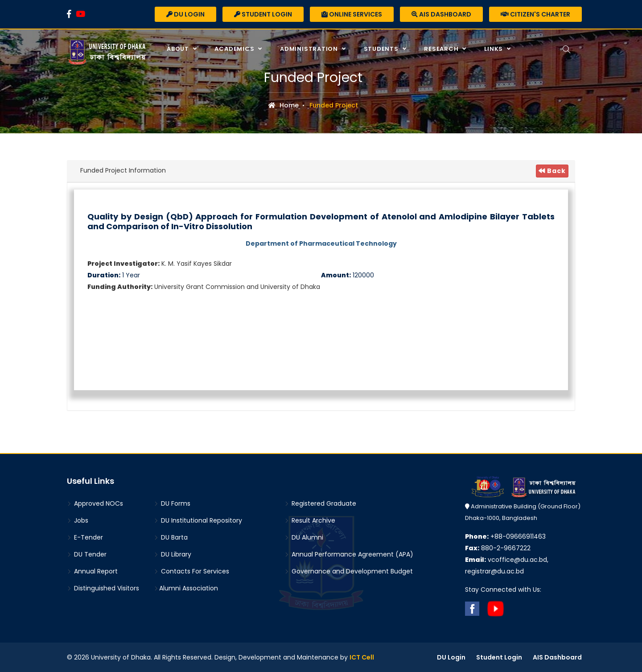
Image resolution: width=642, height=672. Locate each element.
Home (284, 105)
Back (552, 171)
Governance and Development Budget (349, 571)
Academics (235, 49)
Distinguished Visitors (103, 588)
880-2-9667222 (498, 548)
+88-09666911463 (505, 536)
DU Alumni (304, 537)
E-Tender (85, 537)
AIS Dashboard (441, 14)
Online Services (352, 14)
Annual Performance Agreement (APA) (349, 554)
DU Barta (171, 537)
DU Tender (87, 554)
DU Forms (172, 503)
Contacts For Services (191, 571)
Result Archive (310, 520)
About (179, 49)
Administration (310, 49)
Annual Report (92, 571)
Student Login (263, 14)
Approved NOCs (95, 503)
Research (442, 49)
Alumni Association (186, 588)
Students (382, 49)
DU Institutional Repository (198, 520)
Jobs (78, 520)
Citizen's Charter (535, 14)
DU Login (185, 14)
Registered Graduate (320, 503)
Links (494, 49)
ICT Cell (362, 657)
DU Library (173, 554)
